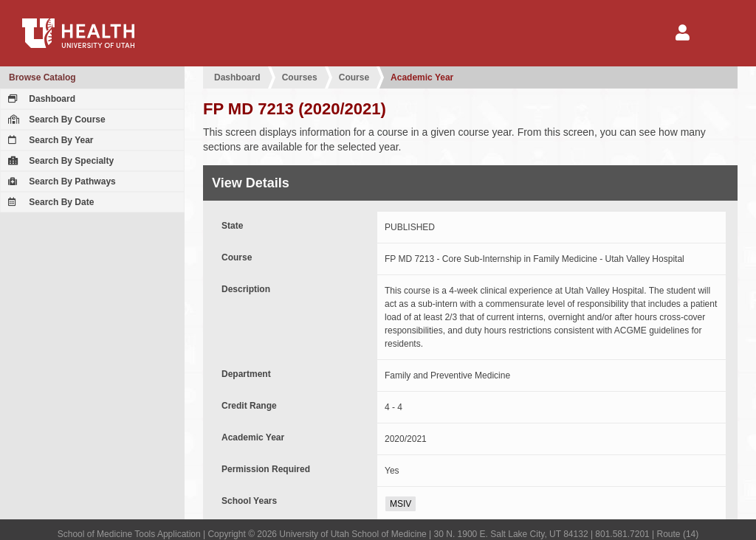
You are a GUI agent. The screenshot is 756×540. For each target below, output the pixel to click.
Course (354, 77)
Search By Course (55, 120)
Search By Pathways (60, 181)
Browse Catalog (42, 77)
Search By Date (49, 202)
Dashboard (40, 99)
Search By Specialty (59, 161)
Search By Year (49, 140)
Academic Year (422, 77)
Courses (300, 77)
